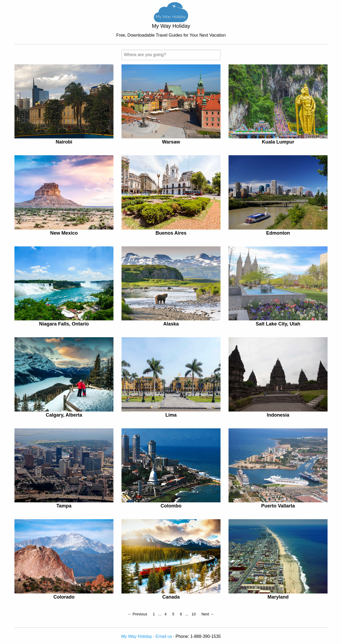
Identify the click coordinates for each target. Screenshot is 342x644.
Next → (208, 614)
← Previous (138, 614)
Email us (164, 636)
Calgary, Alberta (64, 415)
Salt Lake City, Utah (278, 324)
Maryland (278, 597)
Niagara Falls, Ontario (64, 324)
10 (194, 614)
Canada (171, 597)
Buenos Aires (171, 233)
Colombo (171, 506)
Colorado (64, 597)
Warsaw (171, 142)
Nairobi (64, 142)
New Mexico (64, 233)
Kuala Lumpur (278, 142)
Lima (171, 415)
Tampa (64, 506)
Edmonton (278, 233)
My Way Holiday (137, 636)
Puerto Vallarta (278, 506)
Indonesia (278, 415)
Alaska (171, 324)
